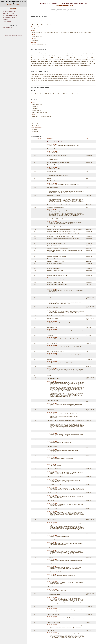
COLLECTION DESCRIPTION (10, 16)
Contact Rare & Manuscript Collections (13, 36)
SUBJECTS (6, 20)
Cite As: (34, 91)
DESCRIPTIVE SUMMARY (9, 12)
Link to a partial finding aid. (7, 28)
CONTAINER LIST (7, 21)
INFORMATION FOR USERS (10, 18)
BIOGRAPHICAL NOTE (8, 14)
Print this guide (20, 33)
